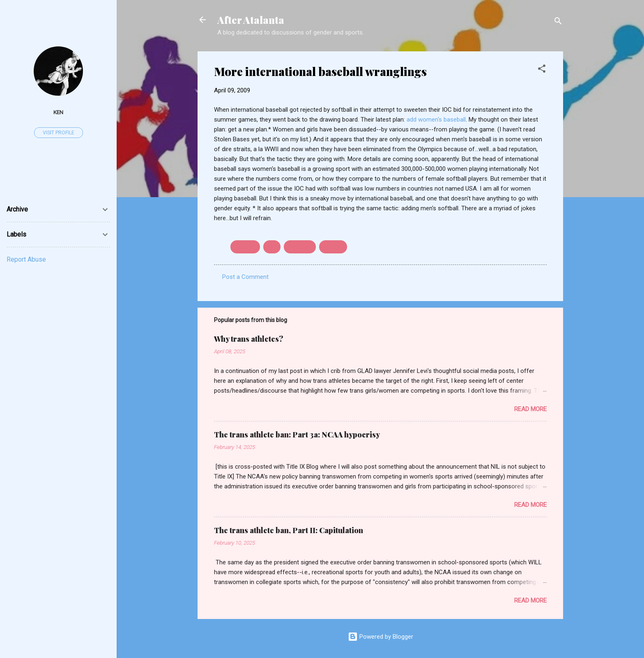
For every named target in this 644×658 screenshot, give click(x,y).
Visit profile (59, 133)
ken (58, 112)
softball (333, 247)
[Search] (558, 22)
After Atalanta (251, 20)
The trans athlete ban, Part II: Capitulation (289, 530)
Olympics (300, 247)
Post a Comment (245, 277)
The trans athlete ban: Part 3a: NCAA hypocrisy (297, 435)
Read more (530, 409)
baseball (245, 247)
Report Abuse (26, 259)
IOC (272, 247)
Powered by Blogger (381, 637)
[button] (542, 70)
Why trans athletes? (249, 339)
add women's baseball (436, 120)
